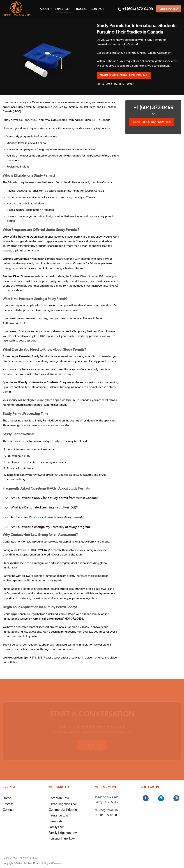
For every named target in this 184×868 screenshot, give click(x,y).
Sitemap (35, 858)
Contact (97, 9)
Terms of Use (10, 858)
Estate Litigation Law (63, 804)
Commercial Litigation (64, 810)
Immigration (57, 821)
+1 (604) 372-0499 (153, 108)
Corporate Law (59, 798)
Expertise (63, 9)
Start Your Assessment (152, 122)
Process (81, 9)
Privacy (24, 858)
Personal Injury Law (62, 839)
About (46, 9)
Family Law (56, 827)
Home (7, 798)
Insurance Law (58, 816)
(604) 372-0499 (108, 810)
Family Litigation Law (63, 833)
